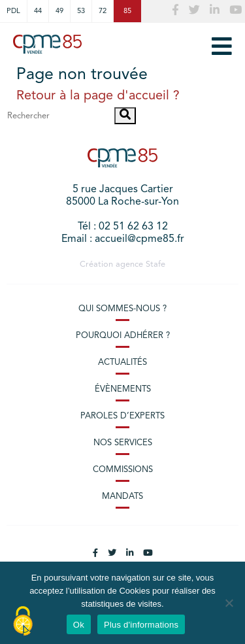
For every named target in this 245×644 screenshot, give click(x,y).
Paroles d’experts (122, 416)
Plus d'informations (141, 625)
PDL (13, 11)
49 (59, 11)
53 (81, 11)
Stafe (155, 264)
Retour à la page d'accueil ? (98, 96)
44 (38, 11)
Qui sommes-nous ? (122, 309)
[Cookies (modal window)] (23, 622)
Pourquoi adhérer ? (123, 336)
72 (103, 11)
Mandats (122, 497)
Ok (79, 625)
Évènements (123, 389)
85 (127, 11)
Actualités (122, 363)
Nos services (123, 443)
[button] (125, 116)
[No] (229, 603)
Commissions (123, 470)
